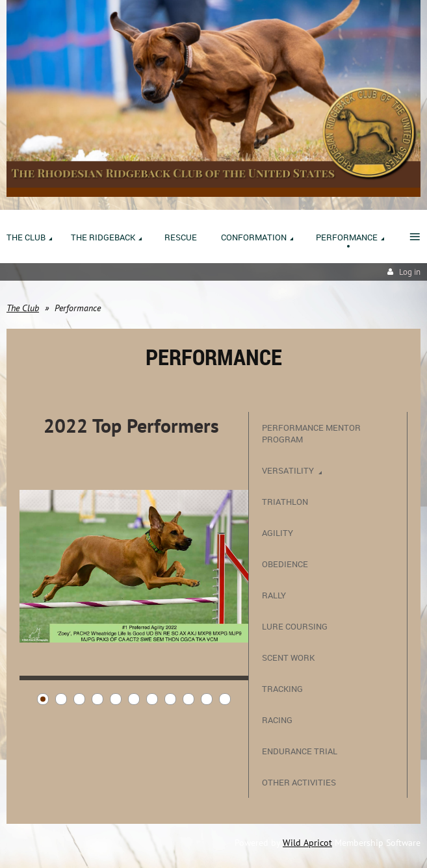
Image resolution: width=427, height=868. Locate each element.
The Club (23, 308)
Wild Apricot (307, 843)
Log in (410, 272)
